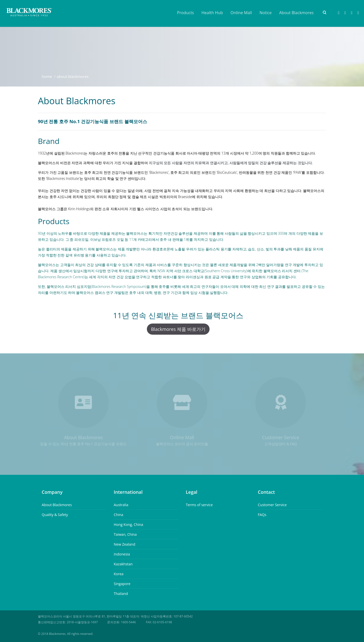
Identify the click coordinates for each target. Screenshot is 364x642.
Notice (265, 13)
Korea (119, 574)
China (118, 515)
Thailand (121, 594)
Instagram (352, 13)
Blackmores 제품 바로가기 (178, 329)
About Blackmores (297, 13)
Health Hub (212, 13)
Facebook (339, 13)
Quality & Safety (55, 515)
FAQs (262, 515)
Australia (121, 505)
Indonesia (122, 554)
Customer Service (272, 505)
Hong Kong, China (128, 525)
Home (47, 76)
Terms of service (199, 505)
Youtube (358, 13)
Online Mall (241, 13)
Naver (345, 13)
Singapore (122, 584)
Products (186, 13)
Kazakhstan (123, 564)
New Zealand (124, 544)
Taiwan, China (125, 534)
